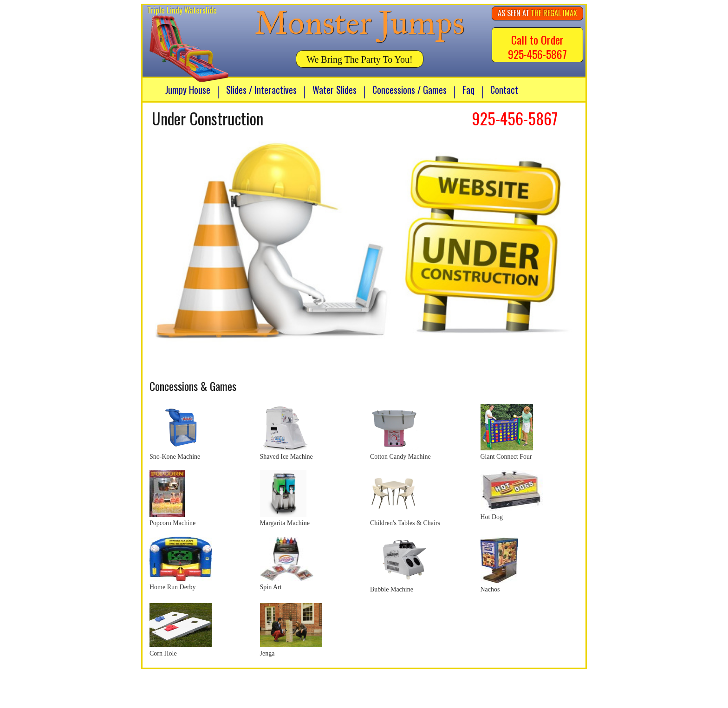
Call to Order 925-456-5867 (537, 47)
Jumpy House (188, 90)
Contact (504, 90)
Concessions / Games (409, 90)
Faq (468, 90)
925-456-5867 (515, 118)
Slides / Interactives (261, 90)
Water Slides (335, 90)
